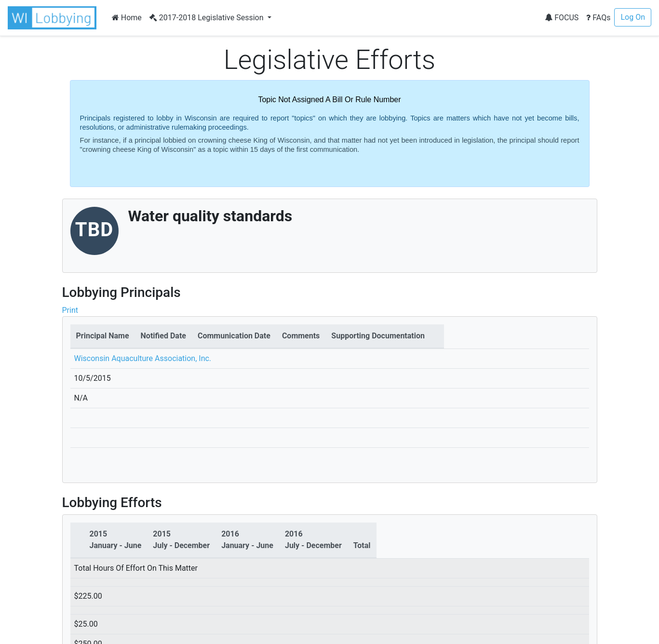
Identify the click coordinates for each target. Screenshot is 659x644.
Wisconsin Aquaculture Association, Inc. (143, 358)
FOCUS (562, 18)
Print (70, 310)
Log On (633, 17)
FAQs (598, 18)
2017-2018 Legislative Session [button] (208, 18)
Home (127, 18)
